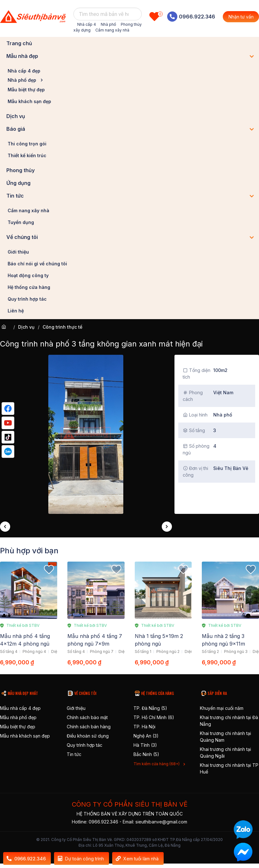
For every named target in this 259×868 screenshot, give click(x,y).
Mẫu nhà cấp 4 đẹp (20, 708)
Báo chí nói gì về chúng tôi (37, 264)
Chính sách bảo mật (87, 717)
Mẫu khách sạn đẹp (29, 101)
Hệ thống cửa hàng (29, 287)
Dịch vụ (16, 116)
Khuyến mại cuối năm (222, 708)
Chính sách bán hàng (89, 727)
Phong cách (193, 396)
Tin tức (15, 196)
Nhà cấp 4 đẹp (24, 71)
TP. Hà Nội (144, 727)
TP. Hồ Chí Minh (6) (154, 717)
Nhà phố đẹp (22, 80)
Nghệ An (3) (146, 736)
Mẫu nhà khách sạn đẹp (25, 736)
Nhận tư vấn (241, 17)
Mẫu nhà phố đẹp (18, 717)
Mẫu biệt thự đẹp (26, 90)
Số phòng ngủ (196, 449)
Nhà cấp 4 (87, 24)
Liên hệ (16, 311)
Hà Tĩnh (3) (145, 745)
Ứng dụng (18, 183)
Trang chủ (19, 43)
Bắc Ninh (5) (146, 754)
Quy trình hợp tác (27, 299)
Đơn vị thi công (195, 472)
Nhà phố (108, 24)
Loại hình (195, 415)
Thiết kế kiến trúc (27, 155)
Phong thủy (20, 170)
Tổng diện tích (197, 374)
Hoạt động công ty (28, 275)
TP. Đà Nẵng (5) (150, 708)
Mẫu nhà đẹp (22, 56)
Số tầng (194, 430)
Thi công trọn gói (27, 144)
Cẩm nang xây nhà (112, 30)
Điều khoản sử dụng (88, 736)
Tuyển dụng (21, 222)
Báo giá (16, 129)
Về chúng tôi (22, 237)
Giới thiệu (18, 252)
